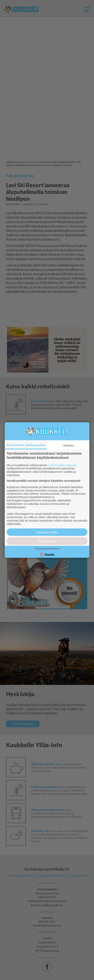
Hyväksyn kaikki (47, 532)
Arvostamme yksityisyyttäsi (26, 445)
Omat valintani (47, 541)
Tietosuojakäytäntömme (47, 549)
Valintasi (68, 445)
